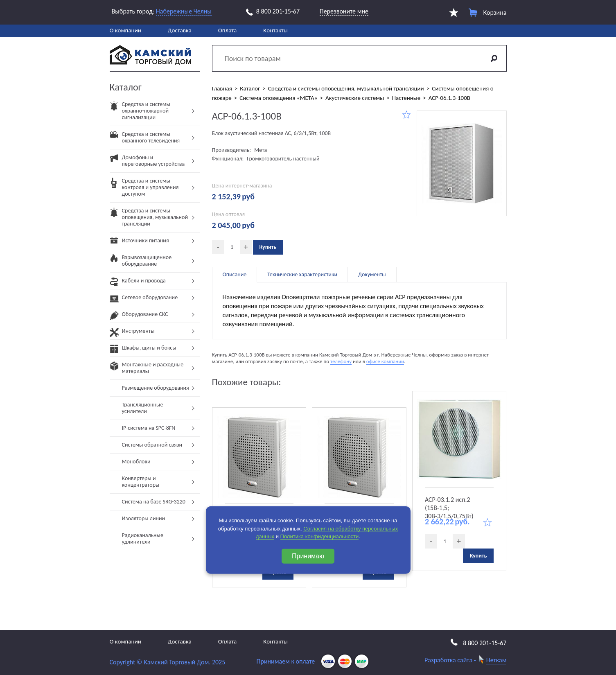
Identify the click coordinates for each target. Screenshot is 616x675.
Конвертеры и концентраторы (141, 482)
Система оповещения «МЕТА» (278, 98)
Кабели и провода (138, 283)
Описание (235, 274)
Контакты (275, 30)
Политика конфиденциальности (320, 536)
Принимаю (308, 556)
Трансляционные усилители (143, 408)
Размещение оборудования (156, 388)
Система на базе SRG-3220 (154, 502)
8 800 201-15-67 (273, 11)
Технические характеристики (302, 274)
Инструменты (132, 333)
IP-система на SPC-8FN (149, 428)
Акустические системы (355, 98)
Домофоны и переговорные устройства (147, 163)
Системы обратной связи (152, 445)
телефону (341, 361)
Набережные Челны (184, 11)
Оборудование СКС (139, 317)
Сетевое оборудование (144, 300)
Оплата (228, 30)
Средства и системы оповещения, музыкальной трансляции (149, 220)
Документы (372, 274)
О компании (125, 30)
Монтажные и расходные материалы (147, 370)
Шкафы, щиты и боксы (143, 350)
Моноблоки (136, 462)
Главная (222, 88)
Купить (268, 247)
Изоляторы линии (144, 518)
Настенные (406, 98)
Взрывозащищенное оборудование (141, 263)
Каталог (250, 88)
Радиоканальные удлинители (143, 538)
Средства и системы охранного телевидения (145, 140)
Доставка (180, 30)
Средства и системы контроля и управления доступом (144, 190)
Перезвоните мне (344, 11)
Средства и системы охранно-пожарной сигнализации (140, 113)
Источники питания (139, 243)
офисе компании (385, 361)
